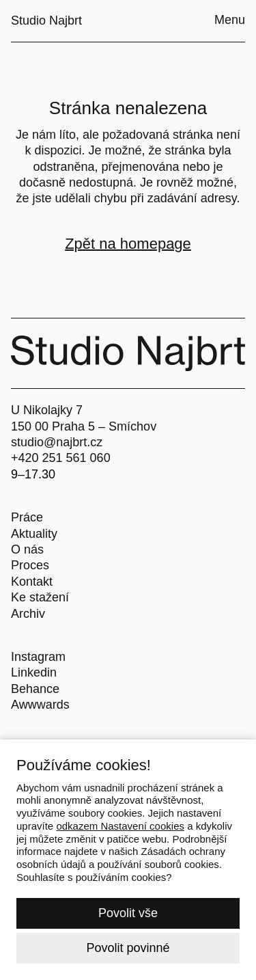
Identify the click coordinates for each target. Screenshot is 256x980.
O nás (27, 549)
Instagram (38, 657)
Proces (30, 565)
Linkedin (34, 672)
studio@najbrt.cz (57, 442)
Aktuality (34, 534)
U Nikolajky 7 (47, 410)
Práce (27, 517)
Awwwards (40, 705)
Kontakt (32, 582)
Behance (35, 689)
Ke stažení (40, 597)
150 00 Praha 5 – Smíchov (84, 426)
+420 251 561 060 (61, 458)
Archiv (28, 614)
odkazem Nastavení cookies (120, 826)
